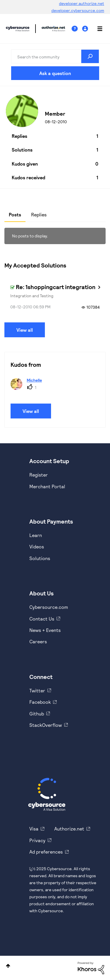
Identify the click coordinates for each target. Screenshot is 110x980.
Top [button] (8, 966)
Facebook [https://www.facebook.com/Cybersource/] (40, 702)
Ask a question (55, 73)
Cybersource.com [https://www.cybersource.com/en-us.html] (49, 607)
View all (25, 330)
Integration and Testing (32, 296)
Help (77, 29)
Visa (34, 829)
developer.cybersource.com (78, 10)
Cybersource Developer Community (18, 29)
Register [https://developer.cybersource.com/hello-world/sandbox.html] (39, 475)
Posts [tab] (15, 214)
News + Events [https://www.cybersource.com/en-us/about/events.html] (45, 630)
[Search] (55, 56)
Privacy (37, 840)
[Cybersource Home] (47, 794)
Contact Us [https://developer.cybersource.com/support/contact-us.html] (42, 619)
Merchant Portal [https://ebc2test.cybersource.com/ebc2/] (47, 486)
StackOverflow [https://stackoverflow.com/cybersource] (46, 725)
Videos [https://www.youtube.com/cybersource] (37, 547)
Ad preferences (46, 852)
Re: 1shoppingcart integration (56, 287)
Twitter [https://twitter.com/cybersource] (37, 690)
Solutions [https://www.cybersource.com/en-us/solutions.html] (40, 558)
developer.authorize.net (82, 3)
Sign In (86, 29)
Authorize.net (69, 829)
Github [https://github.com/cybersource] (37, 714)
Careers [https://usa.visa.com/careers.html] (38, 641)
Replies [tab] (39, 214)
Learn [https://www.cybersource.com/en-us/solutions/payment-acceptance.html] (36, 535)
